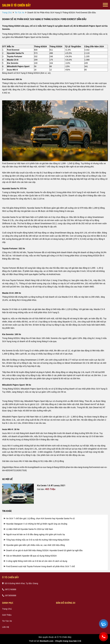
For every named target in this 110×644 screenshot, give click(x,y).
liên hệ (6, 627)
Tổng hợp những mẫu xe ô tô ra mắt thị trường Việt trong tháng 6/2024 (36, 540)
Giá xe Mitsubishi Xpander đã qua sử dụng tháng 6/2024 (30, 556)
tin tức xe (19, 13)
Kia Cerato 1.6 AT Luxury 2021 (51, 485)
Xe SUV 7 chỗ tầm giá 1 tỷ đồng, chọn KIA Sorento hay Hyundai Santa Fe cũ (39, 518)
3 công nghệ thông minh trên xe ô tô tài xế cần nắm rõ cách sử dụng (35, 561)
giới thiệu (7, 615)
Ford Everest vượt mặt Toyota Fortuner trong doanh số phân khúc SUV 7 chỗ (39, 566)
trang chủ (7, 13)
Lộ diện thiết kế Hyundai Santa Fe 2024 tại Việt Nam (28, 529)
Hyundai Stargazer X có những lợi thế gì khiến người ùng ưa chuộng (35, 524)
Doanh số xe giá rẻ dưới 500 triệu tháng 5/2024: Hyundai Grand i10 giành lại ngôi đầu (43, 550)
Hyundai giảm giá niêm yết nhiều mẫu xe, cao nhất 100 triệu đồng (34, 545)
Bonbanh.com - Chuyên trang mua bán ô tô (61, 641)
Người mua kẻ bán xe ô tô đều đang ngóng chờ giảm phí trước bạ (34, 534)
